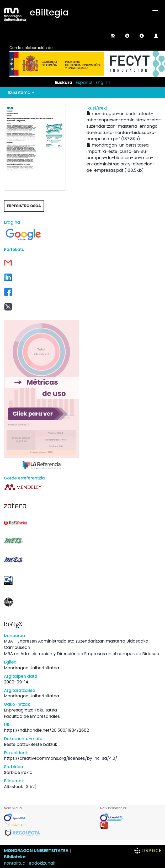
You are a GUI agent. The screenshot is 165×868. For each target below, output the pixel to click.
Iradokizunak (42, 863)
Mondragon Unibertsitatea (31, 668)
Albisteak (14, 787)
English (103, 82)
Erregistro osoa (24, 206)
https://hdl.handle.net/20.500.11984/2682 (46, 730)
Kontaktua (15, 863)
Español (84, 82)
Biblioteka (15, 857)
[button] (127, 36)
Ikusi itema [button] (21, 92)
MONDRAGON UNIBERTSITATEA (36, 851)
